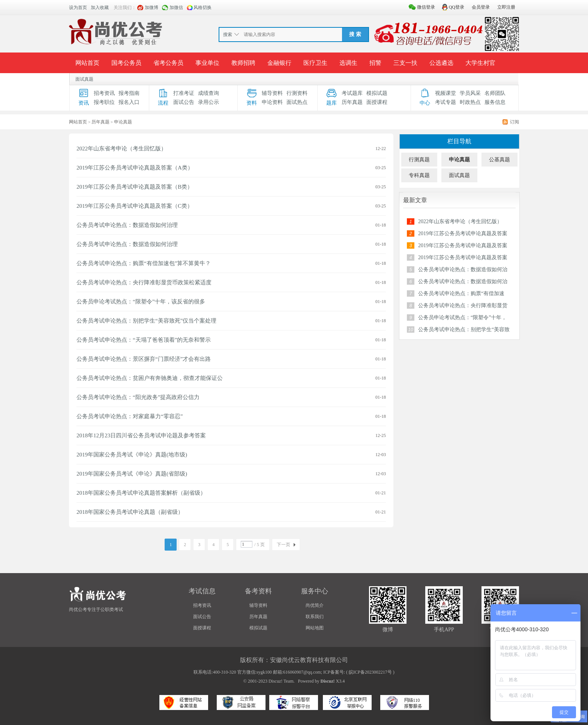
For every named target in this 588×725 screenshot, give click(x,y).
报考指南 (129, 93)
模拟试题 (377, 93)
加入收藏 (100, 8)
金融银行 (279, 63)
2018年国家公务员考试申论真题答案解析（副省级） (141, 493)
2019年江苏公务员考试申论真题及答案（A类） (135, 168)
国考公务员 (126, 63)
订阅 (514, 122)
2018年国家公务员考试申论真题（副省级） (130, 512)
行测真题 (419, 160)
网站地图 (315, 628)
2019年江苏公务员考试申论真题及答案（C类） (135, 206)
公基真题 (499, 160)
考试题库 (352, 93)
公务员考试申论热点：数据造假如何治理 (127, 225)
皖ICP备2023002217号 (370, 672)
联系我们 (315, 617)
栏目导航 (459, 141)
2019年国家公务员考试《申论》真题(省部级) (132, 474)
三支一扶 (405, 63)
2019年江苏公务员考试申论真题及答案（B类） (135, 187)
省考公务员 (168, 63)
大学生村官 (480, 63)
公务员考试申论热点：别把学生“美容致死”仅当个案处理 (146, 321)
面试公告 (184, 102)
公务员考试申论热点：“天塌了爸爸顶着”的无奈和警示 (144, 340)
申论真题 (459, 160)
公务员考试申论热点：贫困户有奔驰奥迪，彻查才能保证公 (150, 378)
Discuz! (328, 681)
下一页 (283, 545)
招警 (375, 63)
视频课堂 (445, 93)
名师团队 (495, 93)
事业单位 (207, 63)
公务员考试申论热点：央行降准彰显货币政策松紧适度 (144, 282)
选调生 (348, 63)
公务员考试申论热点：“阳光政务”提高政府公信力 (138, 397)
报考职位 (104, 102)
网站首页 (87, 63)
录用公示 (208, 102)
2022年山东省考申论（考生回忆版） (121, 149)
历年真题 (352, 102)
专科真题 (419, 175)
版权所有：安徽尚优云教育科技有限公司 (294, 660)
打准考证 (184, 93)
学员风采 (470, 93)
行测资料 (297, 93)
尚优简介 (315, 605)
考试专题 (445, 102)
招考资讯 (104, 93)
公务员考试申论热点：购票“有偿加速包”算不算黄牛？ (144, 263)
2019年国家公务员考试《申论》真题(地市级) (132, 455)
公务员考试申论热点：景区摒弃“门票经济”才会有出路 (144, 359)
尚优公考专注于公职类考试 (96, 609)
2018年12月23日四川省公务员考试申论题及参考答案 (141, 435)
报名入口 (129, 102)
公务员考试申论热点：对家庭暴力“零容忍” (130, 416)
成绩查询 (208, 93)
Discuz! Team (281, 681)
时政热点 (470, 102)
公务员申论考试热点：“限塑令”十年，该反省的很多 (141, 302)
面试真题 (84, 79)
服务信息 (495, 102)
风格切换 (202, 8)
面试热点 (297, 102)
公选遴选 (441, 63)
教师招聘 (243, 63)
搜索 (228, 35)
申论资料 (272, 102)
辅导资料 (272, 93)
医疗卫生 (315, 63)
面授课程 (377, 102)
